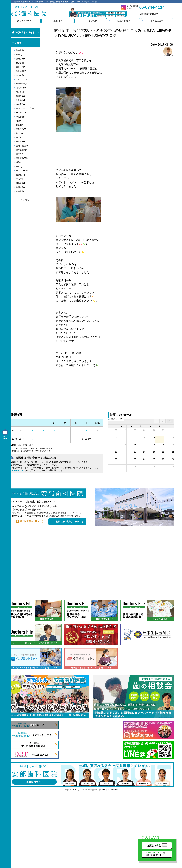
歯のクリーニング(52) (25, 108)
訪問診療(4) (21, 187)
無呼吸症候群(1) (23, 150)
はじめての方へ (25, 21)
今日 (170, 421)
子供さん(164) (22, 171)
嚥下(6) (19, 137)
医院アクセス (124, 21)
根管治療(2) (21, 63)
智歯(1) (19, 55)
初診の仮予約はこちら (150, 14)
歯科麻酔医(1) (22, 71)
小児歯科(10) (21, 142)
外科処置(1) (21, 100)
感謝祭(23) (20, 96)
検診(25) (19, 125)
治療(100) (20, 133)
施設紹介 (58, 21)
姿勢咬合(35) (21, 129)
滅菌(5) (19, 162)
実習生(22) (20, 175)
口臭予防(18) (21, 183)
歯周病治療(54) (22, 146)
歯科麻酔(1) (21, 67)
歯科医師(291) (22, 158)
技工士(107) (21, 113)
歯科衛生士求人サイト (23, 32)
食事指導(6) (21, 191)
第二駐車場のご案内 (30, 521)
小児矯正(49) (21, 117)
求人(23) (19, 179)
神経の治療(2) (22, 84)
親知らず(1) (21, 59)
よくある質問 (157, 21)
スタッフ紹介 (91, 21)
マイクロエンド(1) (24, 79)
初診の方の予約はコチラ (67, 522)
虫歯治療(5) (21, 75)
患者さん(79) (21, 92)
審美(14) (19, 154)
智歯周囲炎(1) (22, 50)
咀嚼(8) (19, 121)
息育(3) (19, 167)
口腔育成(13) (21, 104)
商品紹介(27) (21, 88)
